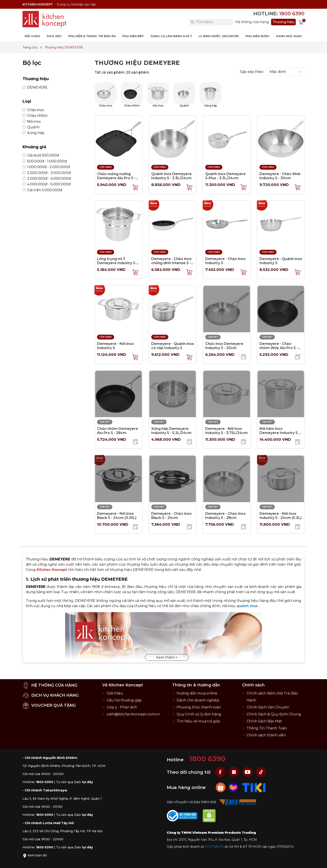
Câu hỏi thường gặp (124, 700)
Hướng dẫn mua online (197, 693)
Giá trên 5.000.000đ (42, 190)
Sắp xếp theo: (252, 72)
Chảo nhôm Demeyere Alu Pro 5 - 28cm (117, 431)
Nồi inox (32, 122)
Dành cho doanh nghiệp (198, 700)
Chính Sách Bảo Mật (264, 721)
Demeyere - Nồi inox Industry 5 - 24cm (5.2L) (280, 516)
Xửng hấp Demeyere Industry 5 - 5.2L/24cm (171, 431)
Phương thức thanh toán (199, 707)
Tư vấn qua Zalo (74, 782)
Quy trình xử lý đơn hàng (199, 714)
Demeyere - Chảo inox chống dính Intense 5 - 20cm (171, 263)
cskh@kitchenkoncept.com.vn (133, 714)
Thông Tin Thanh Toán (267, 728)
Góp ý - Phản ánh (122, 707)
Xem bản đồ (35, 855)
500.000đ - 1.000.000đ (45, 161)
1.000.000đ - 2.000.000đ (46, 167)
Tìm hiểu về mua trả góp (198, 721)
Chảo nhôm (35, 116)
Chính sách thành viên (266, 735)
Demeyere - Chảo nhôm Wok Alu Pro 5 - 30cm (279, 348)
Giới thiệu (115, 693)
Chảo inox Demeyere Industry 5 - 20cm (224, 346)
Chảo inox (33, 110)
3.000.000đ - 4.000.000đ (47, 179)
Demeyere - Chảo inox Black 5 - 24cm (171, 516)
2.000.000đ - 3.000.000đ (47, 173)
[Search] (193, 22)
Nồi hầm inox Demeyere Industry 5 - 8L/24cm (280, 433)
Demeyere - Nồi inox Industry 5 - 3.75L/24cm (226, 431)
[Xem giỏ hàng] (301, 22)
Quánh (31, 127)
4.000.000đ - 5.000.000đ (47, 184)
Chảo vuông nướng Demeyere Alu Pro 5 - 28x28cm (116, 178)
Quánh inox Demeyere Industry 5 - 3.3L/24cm (171, 176)
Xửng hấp (33, 133)
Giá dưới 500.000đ (41, 155)
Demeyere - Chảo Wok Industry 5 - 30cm (280, 176)
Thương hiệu (283, 22)
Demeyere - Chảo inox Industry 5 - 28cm (225, 516)
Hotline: (279, 14)
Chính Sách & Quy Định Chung (274, 714)
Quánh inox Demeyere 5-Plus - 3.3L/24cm (225, 176)
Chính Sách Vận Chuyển (268, 707)
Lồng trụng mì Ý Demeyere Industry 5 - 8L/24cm (117, 263)
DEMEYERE (35, 88)
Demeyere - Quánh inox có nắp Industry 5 (173, 346)
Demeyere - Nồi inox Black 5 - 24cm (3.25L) (117, 516)
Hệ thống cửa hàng (252, 22)
